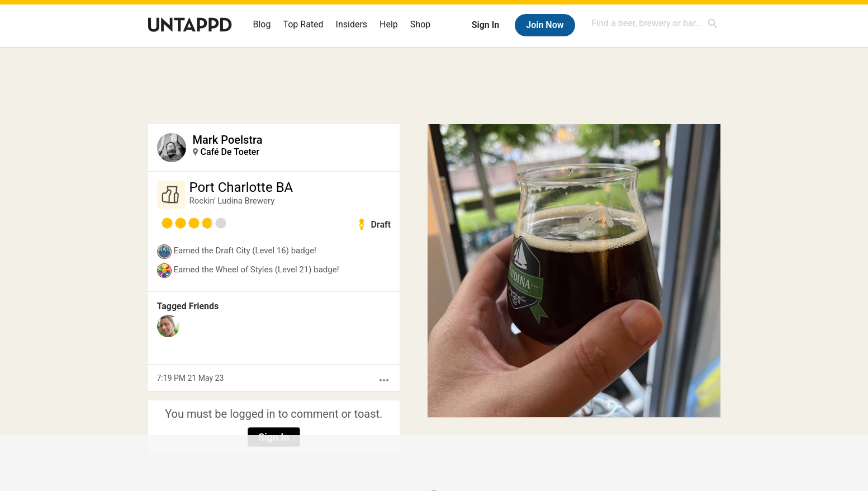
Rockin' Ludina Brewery (232, 201)
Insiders (352, 24)
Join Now (545, 25)
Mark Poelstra (228, 140)
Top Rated (303, 24)
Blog (262, 24)
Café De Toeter (230, 152)
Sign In (485, 25)
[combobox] (655, 23)
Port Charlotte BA (241, 187)
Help (389, 24)
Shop (420, 24)
